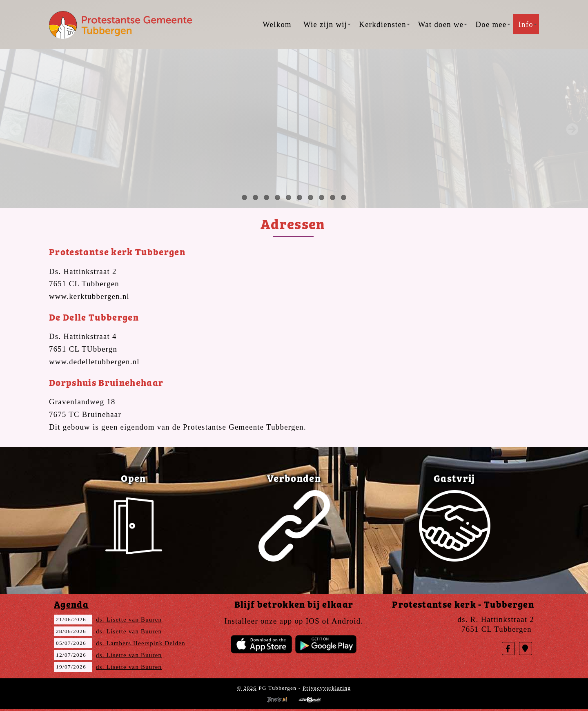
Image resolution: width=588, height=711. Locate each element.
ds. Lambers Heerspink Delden (141, 643)
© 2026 (247, 688)
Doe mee (493, 24)
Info (528, 24)
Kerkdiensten (384, 24)
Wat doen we (443, 24)
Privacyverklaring (327, 688)
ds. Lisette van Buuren (129, 620)
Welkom (277, 24)
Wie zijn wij (327, 24)
